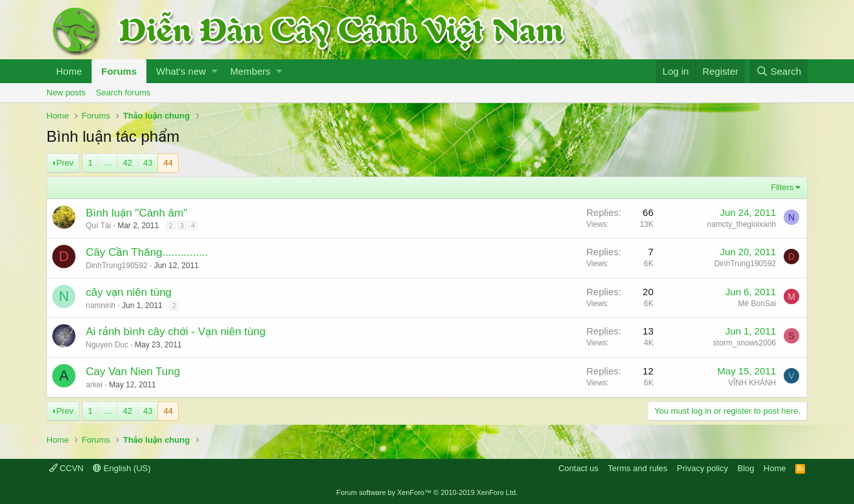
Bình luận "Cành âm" (136, 213)
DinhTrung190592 (117, 266)
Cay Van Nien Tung (133, 372)
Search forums (124, 92)
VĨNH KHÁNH (752, 383)
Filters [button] (782, 187)
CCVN (66, 468)
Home (69, 71)
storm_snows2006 (745, 343)
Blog (746, 468)
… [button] (107, 163)
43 (148, 163)
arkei (94, 385)
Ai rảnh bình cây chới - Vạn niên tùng (176, 332)
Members (251, 71)
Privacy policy (702, 468)
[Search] (779, 71)
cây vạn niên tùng (129, 292)
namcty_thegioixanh (741, 224)
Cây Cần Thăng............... (147, 252)
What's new (181, 71)
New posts (66, 92)
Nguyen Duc (107, 345)
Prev (65, 163)
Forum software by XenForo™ (427, 492)
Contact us (579, 468)
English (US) (122, 468)
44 (168, 163)
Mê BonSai (757, 304)
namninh (101, 305)
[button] (214, 71)
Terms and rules (637, 468)
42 (127, 163)
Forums (119, 71)
